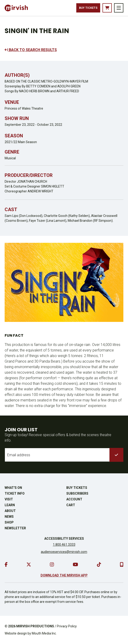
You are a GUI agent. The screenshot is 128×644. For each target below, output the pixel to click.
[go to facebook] (6, 564)
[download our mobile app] (122, 564)
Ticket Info (15, 493)
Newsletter (15, 528)
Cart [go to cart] (71, 505)
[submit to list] (116, 455)
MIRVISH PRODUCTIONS (35, 626)
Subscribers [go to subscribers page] (77, 493)
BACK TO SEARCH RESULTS (31, 50)
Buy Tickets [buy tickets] (88, 8)
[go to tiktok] (99, 564)
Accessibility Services (64, 539)
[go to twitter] (29, 564)
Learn (10, 505)
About (10, 511)
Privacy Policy (67, 626)
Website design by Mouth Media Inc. (31, 633)
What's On (13, 488)
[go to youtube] (75, 564)
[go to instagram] (52, 564)
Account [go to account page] (74, 499)
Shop (9, 522)
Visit (9, 499)
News (9, 517)
